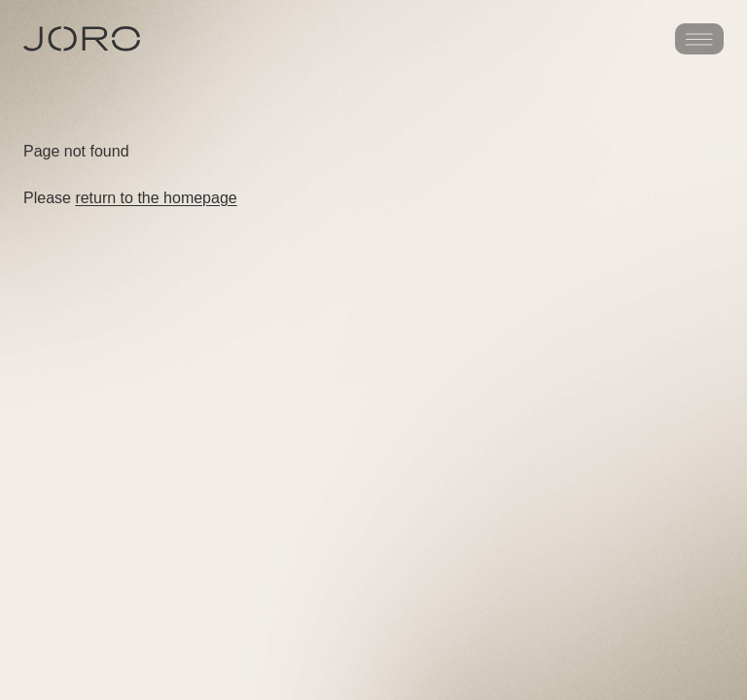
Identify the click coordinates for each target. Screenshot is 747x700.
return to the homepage (156, 198)
